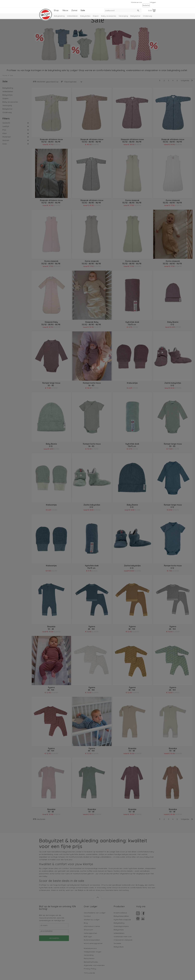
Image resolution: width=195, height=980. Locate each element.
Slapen (96, 16)
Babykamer (135, 16)
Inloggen (153, 2)
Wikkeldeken (72, 16)
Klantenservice (136, 2)
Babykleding (59, 16)
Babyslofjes (85, 16)
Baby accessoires (109, 16)
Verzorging (123, 16)
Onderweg (147, 16)
